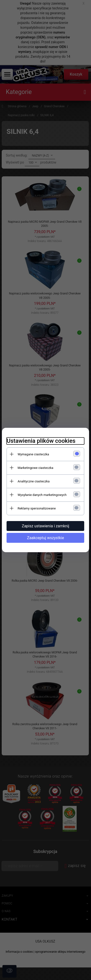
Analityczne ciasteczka (34, 481)
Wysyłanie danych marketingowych (42, 495)
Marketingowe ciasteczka (36, 468)
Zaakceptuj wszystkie (45, 538)
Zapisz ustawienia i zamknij (45, 526)
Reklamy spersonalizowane (37, 508)
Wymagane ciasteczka (33, 454)
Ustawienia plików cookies (41, 441)
